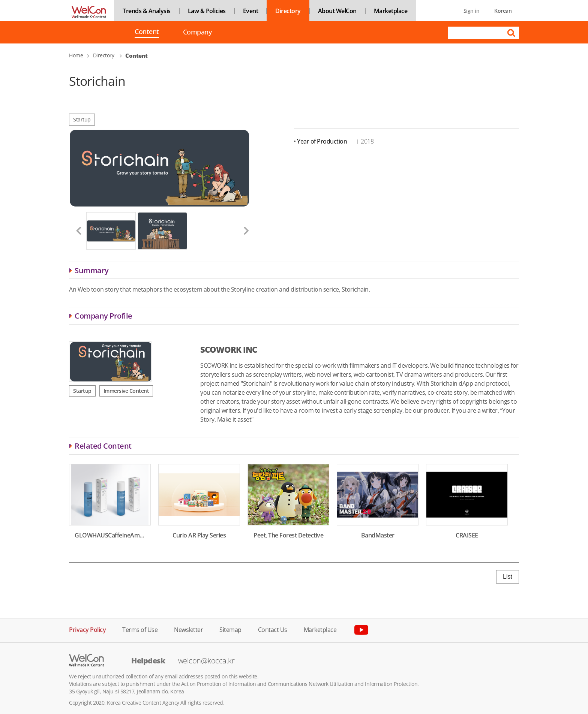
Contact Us (273, 629)
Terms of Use (140, 629)
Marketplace (391, 11)
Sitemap (230, 629)
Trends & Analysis (147, 11)
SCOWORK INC (229, 349)
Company (197, 32)
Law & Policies (207, 11)
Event (251, 11)
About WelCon (337, 11)
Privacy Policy (87, 629)
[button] (76, 231)
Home (76, 55)
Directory (288, 11)
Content (147, 32)
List (508, 577)
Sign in (472, 11)
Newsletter (188, 629)
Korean (503, 11)
